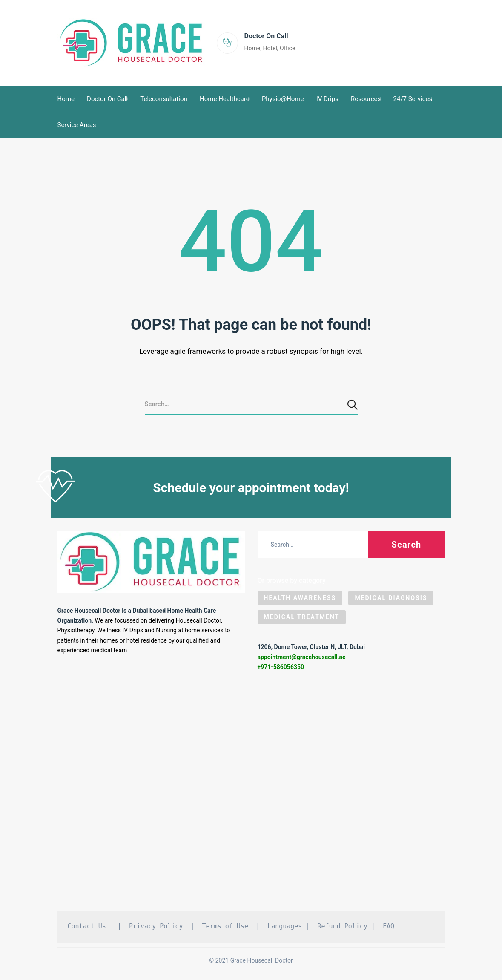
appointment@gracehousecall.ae (302, 657)
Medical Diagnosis (391, 598)
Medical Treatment (302, 617)
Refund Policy (343, 926)
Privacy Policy (156, 926)
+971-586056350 (281, 667)
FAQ (389, 926)
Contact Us (87, 926)
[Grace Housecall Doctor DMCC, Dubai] (251, 795)
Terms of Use (225, 926)
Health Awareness (300, 598)
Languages (285, 926)
